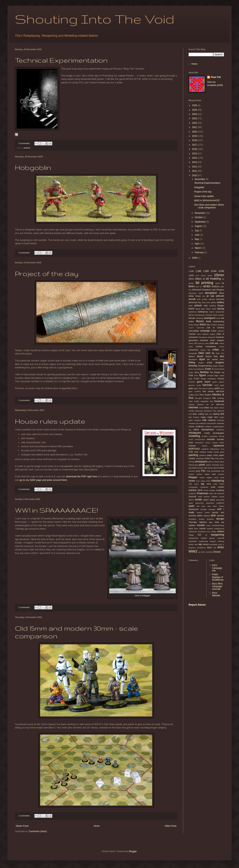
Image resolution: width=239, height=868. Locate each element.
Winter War (193, 544)
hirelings (221, 398)
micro (196, 430)
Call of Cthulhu (215, 328)
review (192, 481)
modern (205, 436)
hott (211, 401)
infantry (191, 404)
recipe (202, 478)
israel (201, 408)
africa (222, 293)
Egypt (215, 366)
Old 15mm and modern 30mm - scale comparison (209, 206)
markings (220, 420)
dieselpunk (193, 359)
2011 (195, 171)
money (221, 436)
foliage (203, 379)
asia (206, 306)
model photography (214, 433)
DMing (192, 363)
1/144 (214, 271)
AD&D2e (215, 286)
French (221, 379)
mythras (192, 446)
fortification (212, 379)
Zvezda (217, 552)
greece (211, 388)
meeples (208, 427)
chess (191, 343)
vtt (206, 535)
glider (191, 388)
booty (191, 325)
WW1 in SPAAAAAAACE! (56, 510)
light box (209, 414)
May (197, 239)
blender (192, 318)
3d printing (204, 283)
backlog (213, 306)
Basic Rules (211, 309)
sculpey (212, 490)
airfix (199, 299)
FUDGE (192, 382)
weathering (203, 541)
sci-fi (200, 490)
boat (218, 318)
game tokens (218, 382)
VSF (200, 535)
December (200, 179)
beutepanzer (200, 315)
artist (191, 306)
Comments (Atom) (38, 831)
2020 (195, 132)
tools (217, 522)
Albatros (212, 299)
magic (203, 417)
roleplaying (218, 481)
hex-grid (198, 398)
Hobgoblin (33, 167)
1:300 (206, 271)
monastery (213, 436)
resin (222, 478)
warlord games (208, 538)
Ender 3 (209, 369)
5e (223, 283)
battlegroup (203, 312)
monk (191, 439)
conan (222, 347)
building (221, 325)
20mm (191, 279)
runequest (204, 487)
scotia (206, 490)
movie (208, 443)
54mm (218, 283)
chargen (220, 340)
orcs (222, 449)
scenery (193, 490)
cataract (221, 331)
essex (191, 372)
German (207, 385)
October (199, 217)
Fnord (196, 379)
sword (207, 512)
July (197, 231)
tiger (211, 522)
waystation (193, 541)
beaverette (220, 312)
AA (201, 287)
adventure (193, 293)
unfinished (193, 532)
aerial (201, 293)
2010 (195, 175)
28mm (198, 279)
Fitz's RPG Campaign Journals (217, 586)
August (199, 226)
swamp (199, 512)
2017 (195, 145)
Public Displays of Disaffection (218, 577)
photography (201, 462)
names (205, 446)
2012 (195, 167)
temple (202, 519)
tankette (221, 516)
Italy (212, 408)
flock (190, 379)
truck (191, 528)
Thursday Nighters (198, 522)
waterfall (221, 538)
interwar (193, 407)
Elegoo (221, 366)
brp (208, 325)
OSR (191, 452)
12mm (210, 276)
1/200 (191, 275)
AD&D (207, 286)
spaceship (220, 500)
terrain (220, 519)
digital (202, 359)
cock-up (201, 343)
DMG (222, 359)
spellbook (220, 503)
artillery (220, 302)
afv (204, 296)
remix (216, 478)
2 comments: (25, 253)
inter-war (220, 404)
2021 (195, 127)
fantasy (204, 372)
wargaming (218, 535)
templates (193, 519)
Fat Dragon (215, 372)
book (209, 321)
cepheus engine (208, 334)
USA (208, 532)
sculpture (192, 493)
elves (191, 369)
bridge (196, 325)
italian (207, 408)
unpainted (202, 532)
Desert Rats (212, 356)
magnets (197, 420)
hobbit (197, 401)
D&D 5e (210, 353)
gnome (205, 388)
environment (219, 369)
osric (196, 452)
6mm (192, 286)
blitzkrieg (200, 318)
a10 (197, 287)
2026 (195, 105)
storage (204, 509)
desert (200, 356)
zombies (209, 552)
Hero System (205, 395)
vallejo (214, 532)
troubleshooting (218, 525)
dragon (201, 363)
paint (222, 452)
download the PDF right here (82, 476)
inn (212, 404)
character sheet (208, 340)
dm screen (212, 359)
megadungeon (218, 427)
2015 (195, 154)
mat (197, 423)
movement (199, 443)
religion (209, 478)
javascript (199, 411)
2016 (195, 149)
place (222, 462)
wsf (215, 548)
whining (221, 541)
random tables (203, 474)
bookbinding (219, 321)
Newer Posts (22, 826)
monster (211, 439)
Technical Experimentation (61, 60)
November (200, 213)
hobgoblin (204, 401)
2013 (195, 162)
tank (213, 515)
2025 (195, 110)
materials (220, 423)
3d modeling (213, 279)
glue (196, 388)
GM (200, 388)
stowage (212, 509)
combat (199, 346)
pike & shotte (214, 462)
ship (211, 493)
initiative (200, 404)
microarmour (208, 430)
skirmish (221, 493)
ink (207, 404)
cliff (195, 343)
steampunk (194, 509)
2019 (195, 136)
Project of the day (47, 273)
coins (207, 343)
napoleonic (219, 446)
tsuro (196, 529)
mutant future (218, 443)
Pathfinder (200, 458)
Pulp (208, 471)
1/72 (197, 276)
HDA (197, 395)
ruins (209, 484)
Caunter (192, 334)
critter (216, 350)
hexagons (207, 398)
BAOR (191, 309)
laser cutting (198, 414)
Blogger (133, 851)
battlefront (193, 312)
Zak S (203, 552)
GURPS (198, 391)
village (191, 535)
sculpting (220, 490)
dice (222, 356)
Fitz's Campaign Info (217, 568)
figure (203, 375)
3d (204, 279)
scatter (221, 487)
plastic (202, 465)
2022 (195, 123)
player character (213, 465)
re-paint (221, 474)
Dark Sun (220, 353)
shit (215, 493)
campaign (205, 331)
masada (192, 423)
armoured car (195, 302)
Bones (200, 321)
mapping (212, 420)
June (197, 235)
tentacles (210, 519)
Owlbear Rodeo (206, 452)
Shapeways (203, 493)
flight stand (219, 376)
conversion (193, 350)
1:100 (191, 271)
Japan (216, 408)
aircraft (192, 299)
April (197, 244)
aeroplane (211, 293)
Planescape (193, 465)
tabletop (207, 516)
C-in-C (191, 328)
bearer (212, 312)
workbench (201, 548)
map (204, 420)
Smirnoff (192, 497)
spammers (200, 503)
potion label (203, 468)
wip (200, 544)
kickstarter (208, 411)
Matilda (191, 427)
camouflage (194, 331)
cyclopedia (193, 353)
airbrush (220, 296)
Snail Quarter (204, 497)
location (196, 417)
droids (209, 363)
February (200, 252)
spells (191, 506)
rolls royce (194, 484)
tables (200, 516)
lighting (216, 414)
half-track (220, 391)
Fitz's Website (216, 594)
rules (215, 484)
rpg (202, 484)
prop (198, 471)
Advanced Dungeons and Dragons (208, 290)
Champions (203, 337)
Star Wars (212, 506)
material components (208, 423)
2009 (195, 258)
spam (191, 503)
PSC (203, 471)
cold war (214, 343)
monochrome (200, 439)
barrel (198, 309)
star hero (201, 506)
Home (97, 826)
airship (204, 299)
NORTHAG (194, 449)
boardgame (210, 318)
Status (222, 506)
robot (208, 481)
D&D (201, 353)
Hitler (191, 401)
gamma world (195, 385)
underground (219, 529)
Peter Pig (209, 458)
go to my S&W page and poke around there (43, 480)
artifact (213, 302)
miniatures (195, 433)
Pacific (216, 452)
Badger (221, 306)
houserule (219, 401)
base (203, 309)
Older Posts (171, 826)
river (198, 481)
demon (192, 356)
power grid (212, 468)
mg (190, 430)
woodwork (213, 544)
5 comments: (25, 143)
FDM (191, 375)
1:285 (198, 271)
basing (221, 309)
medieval (200, 426)
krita (215, 411)
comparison (211, 346)
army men (206, 302)
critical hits (205, 350)
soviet (198, 499)
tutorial (202, 528)
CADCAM (200, 328)
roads (203, 481)
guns (191, 391)
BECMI (191, 315)
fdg (223, 372)
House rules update (50, 421)
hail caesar (208, 391)
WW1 (221, 547)
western (213, 541)
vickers (221, 531)
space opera (209, 500)
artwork (27, 148)
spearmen (210, 503)
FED (196, 376)
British (203, 325)
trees (208, 525)
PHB (216, 458)
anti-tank (220, 299)
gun (223, 388)
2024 (195, 114)
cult (223, 350)
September (201, 222)
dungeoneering (205, 366)
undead (210, 529)
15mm (219, 275)
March (198, 248)
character (211, 337)
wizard (206, 544)
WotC (210, 548)
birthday (209, 315)
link (222, 414)
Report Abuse (197, 605)
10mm (203, 276)
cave (199, 334)
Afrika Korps (195, 296)
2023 (195, 118)
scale (213, 487)
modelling (194, 436)
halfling (191, 395)
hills (214, 398)
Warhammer (193, 538)
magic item (213, 417)
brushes (214, 325)
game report (204, 382)
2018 (195, 140)
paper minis (212, 455)
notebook (205, 449)
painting (193, 455)
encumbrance (199, 369)
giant (222, 385)
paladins (203, 455)
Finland (210, 376)
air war (210, 296)
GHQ (216, 385)
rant (214, 474)
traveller (201, 525)
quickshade (216, 471)
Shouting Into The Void (95, 19)
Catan (214, 331)
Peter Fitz (216, 77)
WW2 (193, 551)
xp (199, 552)
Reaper (193, 477)
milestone (220, 430)
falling (197, 372)
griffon (218, 388)
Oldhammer (215, 449)
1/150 (221, 271)
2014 (195, 158)
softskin (214, 497)
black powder (219, 315)
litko (190, 417)
